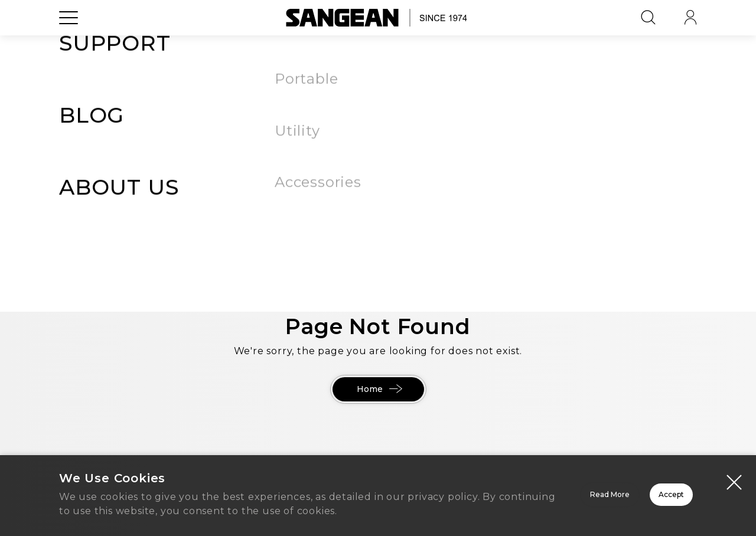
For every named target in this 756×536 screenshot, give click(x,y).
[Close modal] (734, 470)
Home (378, 390)
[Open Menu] (69, 44)
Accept (629, 490)
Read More (461, 490)
